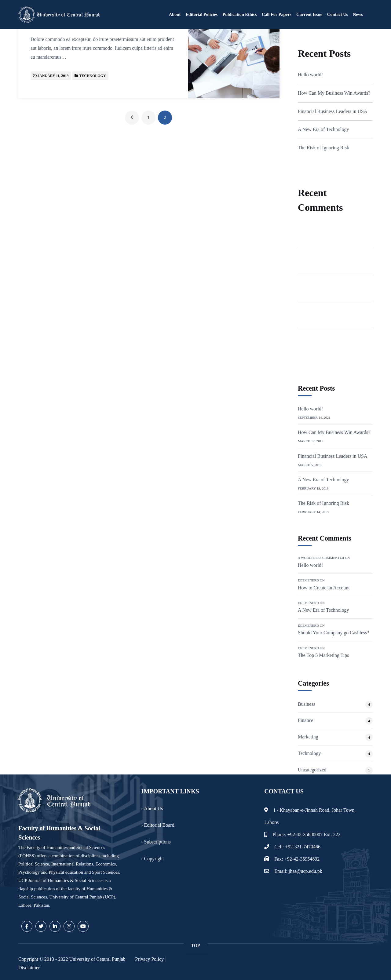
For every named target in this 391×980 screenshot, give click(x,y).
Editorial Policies (201, 14)
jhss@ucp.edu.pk (305, 871)
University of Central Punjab (97, 959)
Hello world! (310, 75)
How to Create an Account (324, 588)
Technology (92, 76)
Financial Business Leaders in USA (333, 111)
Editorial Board (159, 825)
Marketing (308, 737)
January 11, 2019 (53, 76)
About (175, 14)
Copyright (154, 859)
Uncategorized (312, 770)
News (358, 14)
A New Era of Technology (323, 129)
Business (307, 704)
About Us (154, 808)
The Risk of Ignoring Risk (323, 148)
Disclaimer (29, 968)
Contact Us (338, 14)
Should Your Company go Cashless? (333, 633)
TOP (195, 945)
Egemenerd (309, 256)
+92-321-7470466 (303, 847)
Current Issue (309, 14)
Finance (306, 720)
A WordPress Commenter (323, 229)
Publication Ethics (239, 14)
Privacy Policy (149, 959)
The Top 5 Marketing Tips (323, 655)
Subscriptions (157, 842)
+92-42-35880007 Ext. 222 (314, 834)
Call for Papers (277, 14)
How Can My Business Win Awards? (334, 93)
